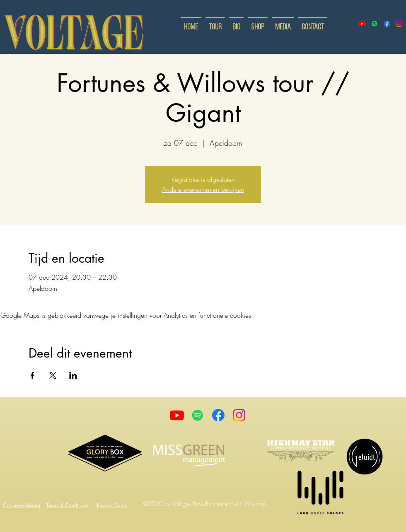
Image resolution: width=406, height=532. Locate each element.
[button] (343, 24)
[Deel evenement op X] (53, 375)
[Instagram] (239, 415)
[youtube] (362, 24)
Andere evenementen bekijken (203, 189)
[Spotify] (375, 24)
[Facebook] (218, 415)
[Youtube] (177, 415)
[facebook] (387, 24)
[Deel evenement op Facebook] (33, 375)
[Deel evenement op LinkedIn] (73, 375)
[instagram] (399, 24)
